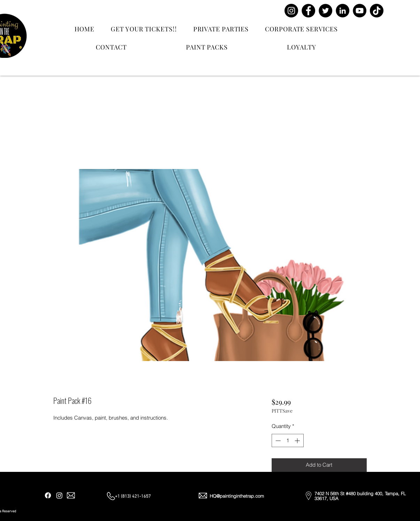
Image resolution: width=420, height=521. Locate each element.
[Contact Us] (353, 24)
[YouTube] (360, 11)
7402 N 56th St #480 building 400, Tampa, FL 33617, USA (360, 496)
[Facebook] (308, 11)
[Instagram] (291, 11)
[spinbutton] (287, 441)
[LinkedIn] (343, 11)
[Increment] (298, 441)
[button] (398, 18)
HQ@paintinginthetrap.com (237, 496)
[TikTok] (377, 11)
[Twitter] (325, 11)
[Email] (71, 495)
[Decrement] (277, 441)
